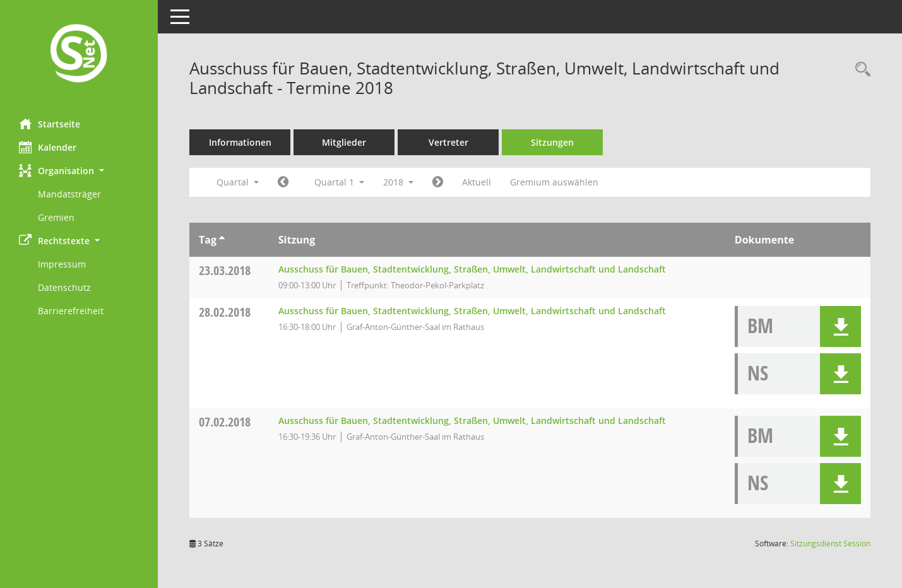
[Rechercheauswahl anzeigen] (860, 70)
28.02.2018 (225, 312)
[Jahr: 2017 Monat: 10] (283, 182)
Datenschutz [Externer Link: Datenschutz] (64, 287)
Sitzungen (552, 142)
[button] (79, 171)
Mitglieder (344, 142)
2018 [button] (398, 182)
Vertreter (448, 142)
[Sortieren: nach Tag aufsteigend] (222, 240)
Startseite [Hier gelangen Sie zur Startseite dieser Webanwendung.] (50, 124)
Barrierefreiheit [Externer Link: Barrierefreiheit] (71, 311)
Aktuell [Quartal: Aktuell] (477, 182)
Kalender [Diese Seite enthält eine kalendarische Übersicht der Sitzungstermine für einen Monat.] (48, 147)
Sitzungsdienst (830, 544)
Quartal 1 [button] (339, 182)
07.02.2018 (225, 422)
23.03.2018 (225, 270)
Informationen (240, 142)
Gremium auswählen (554, 182)
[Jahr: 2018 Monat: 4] (438, 182)
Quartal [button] (238, 182)
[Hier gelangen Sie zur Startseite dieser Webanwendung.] (79, 55)
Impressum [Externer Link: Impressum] (62, 264)
